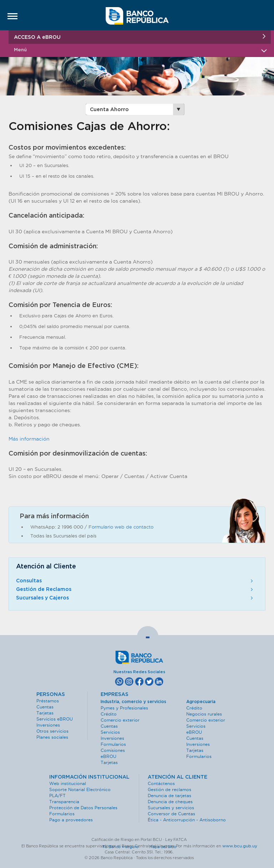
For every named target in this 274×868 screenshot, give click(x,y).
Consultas (135, 581)
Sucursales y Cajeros (135, 598)
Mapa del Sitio (163, 847)
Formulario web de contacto (121, 527)
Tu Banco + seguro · (125, 847)
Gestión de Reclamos (135, 589)
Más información (29, 439)
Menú (140, 50)
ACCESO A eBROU (140, 37)
